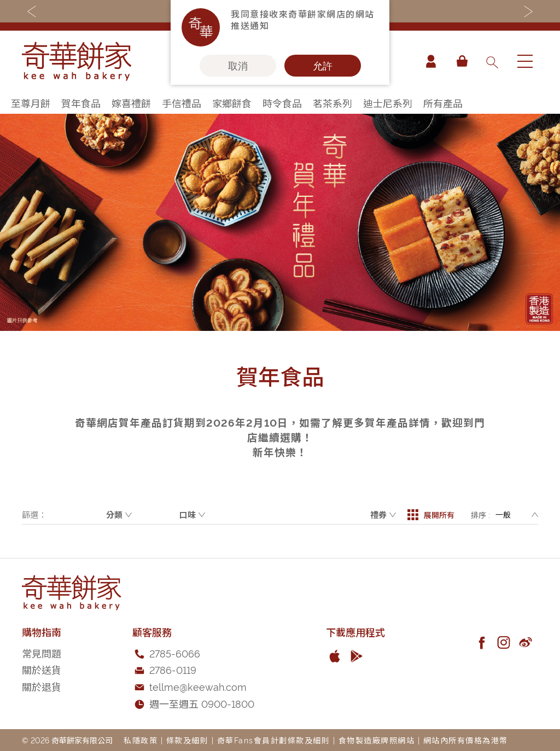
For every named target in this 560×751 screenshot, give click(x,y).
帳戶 (431, 61)
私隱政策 (141, 740)
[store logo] (77, 61)
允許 (323, 66)
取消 (238, 66)
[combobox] (492, 61)
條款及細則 (188, 740)
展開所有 (431, 515)
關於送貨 (42, 669)
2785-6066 (175, 653)
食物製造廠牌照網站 (377, 740)
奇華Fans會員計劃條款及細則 (274, 740)
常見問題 (42, 653)
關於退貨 (42, 686)
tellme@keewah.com (198, 686)
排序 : (480, 514)
